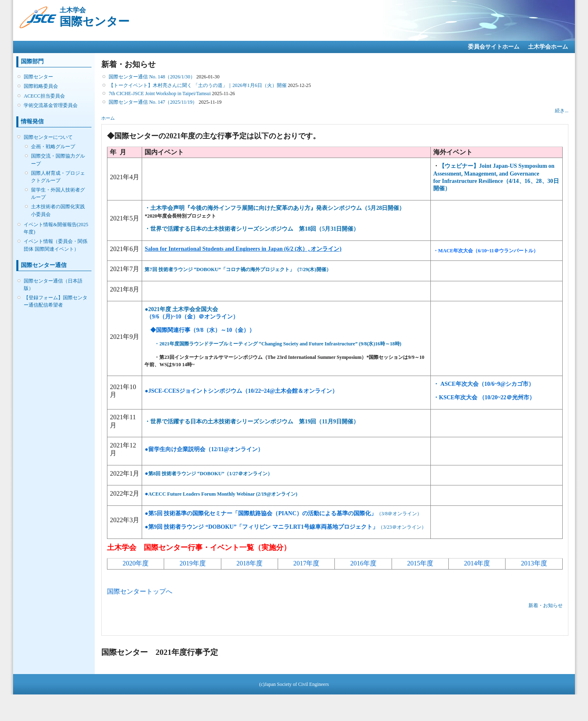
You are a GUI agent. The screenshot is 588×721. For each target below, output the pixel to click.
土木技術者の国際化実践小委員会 (58, 210)
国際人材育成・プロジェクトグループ (58, 177)
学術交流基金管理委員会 (51, 105)
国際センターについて (48, 137)
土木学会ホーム (548, 47)
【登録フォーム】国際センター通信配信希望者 (56, 301)
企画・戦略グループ (53, 147)
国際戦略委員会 (41, 86)
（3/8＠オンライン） (399, 514)
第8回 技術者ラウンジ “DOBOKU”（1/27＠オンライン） (208, 474)
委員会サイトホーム (494, 47)
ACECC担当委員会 (44, 96)
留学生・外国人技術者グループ (58, 194)
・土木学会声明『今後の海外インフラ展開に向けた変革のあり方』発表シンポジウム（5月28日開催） (275, 208)
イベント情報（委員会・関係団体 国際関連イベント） (56, 245)
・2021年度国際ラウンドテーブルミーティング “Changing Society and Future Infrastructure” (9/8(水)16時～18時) (278, 344)
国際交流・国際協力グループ (58, 160)
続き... (562, 111)
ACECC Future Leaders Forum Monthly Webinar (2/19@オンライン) (221, 494)
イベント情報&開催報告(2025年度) (56, 228)
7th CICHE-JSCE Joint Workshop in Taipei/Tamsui (160, 93)
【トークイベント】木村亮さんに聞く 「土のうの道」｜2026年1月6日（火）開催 (198, 85)
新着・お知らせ (546, 605)
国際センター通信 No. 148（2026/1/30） (152, 77)
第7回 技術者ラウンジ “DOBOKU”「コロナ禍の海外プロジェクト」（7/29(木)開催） (238, 269)
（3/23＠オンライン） (285, 527)
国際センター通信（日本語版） (53, 285)
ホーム (108, 118)
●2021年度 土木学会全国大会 (181, 309)
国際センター (38, 77)
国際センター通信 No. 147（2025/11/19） (153, 102)
